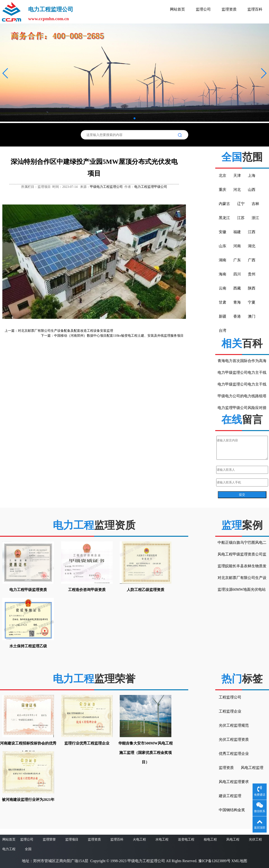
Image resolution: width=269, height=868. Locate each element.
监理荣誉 (49, 839)
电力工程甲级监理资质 (28, 590)
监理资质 (229, 9)
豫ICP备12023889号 (214, 861)
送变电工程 (186, 839)
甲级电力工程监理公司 (106, 187)
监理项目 (72, 839)
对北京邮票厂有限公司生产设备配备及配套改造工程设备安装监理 (65, 331)
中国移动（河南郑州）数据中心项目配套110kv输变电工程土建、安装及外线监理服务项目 (119, 336)
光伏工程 (255, 839)
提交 (242, 495)
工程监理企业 (230, 711)
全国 (28, 849)
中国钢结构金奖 (232, 810)
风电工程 (233, 839)
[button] (6, 73)
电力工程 (9, 849)
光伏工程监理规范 (234, 725)
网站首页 (177, 9)
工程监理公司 (230, 697)
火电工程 (139, 839)
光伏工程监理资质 (234, 739)
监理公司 (203, 9)
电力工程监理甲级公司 (151, 187)
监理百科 (255, 9)
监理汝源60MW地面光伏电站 (242, 589)
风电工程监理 (252, 768)
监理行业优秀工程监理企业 (87, 743)
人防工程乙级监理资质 (146, 590)
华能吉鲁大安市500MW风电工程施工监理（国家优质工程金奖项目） (146, 753)
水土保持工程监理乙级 (28, 646)
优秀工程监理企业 (234, 754)
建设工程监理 (230, 796)
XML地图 (239, 861)
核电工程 (210, 839)
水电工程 (162, 839)
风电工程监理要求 (234, 782)
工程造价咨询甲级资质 (87, 590)
